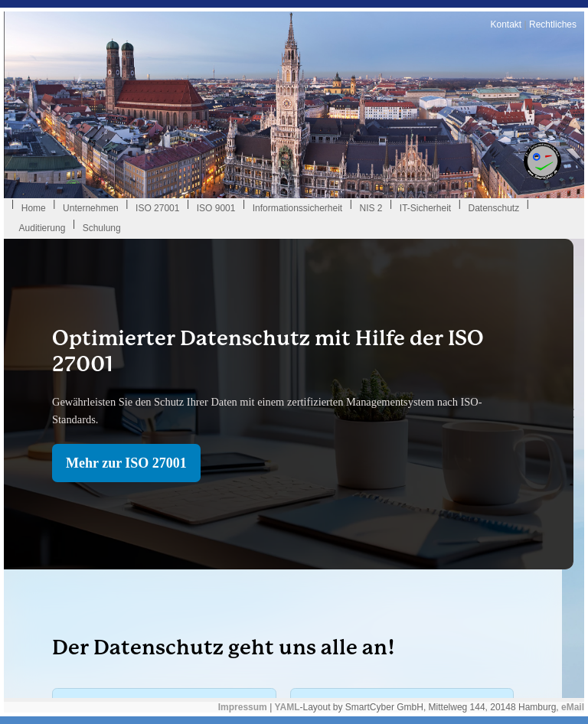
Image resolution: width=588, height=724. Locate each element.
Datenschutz (493, 208)
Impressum (243, 707)
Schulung (102, 228)
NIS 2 (371, 208)
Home (34, 208)
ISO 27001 (157, 208)
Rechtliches (553, 24)
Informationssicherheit (297, 208)
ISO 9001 (216, 208)
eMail (573, 707)
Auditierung (42, 228)
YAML (287, 707)
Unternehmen (91, 208)
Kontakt (506, 24)
